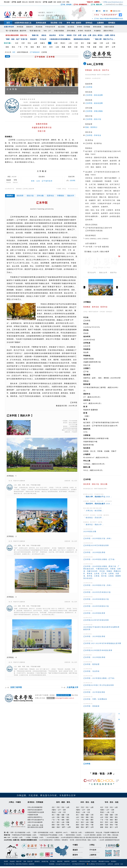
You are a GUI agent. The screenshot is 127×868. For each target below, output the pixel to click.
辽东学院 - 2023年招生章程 (94, 636)
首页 (14, 52)
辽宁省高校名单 (35, 52)
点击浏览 (72, 180)
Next (117, 287)
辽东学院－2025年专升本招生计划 (97, 592)
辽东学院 (89, 87)
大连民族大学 (73, 687)
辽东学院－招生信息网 (94, 95)
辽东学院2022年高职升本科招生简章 (98, 650)
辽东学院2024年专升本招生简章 (96, 620)
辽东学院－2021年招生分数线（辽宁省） (100, 678)
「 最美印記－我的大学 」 (94, 524)
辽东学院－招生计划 (93, 119)
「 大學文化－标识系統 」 (94, 511)
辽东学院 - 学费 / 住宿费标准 (95, 699)
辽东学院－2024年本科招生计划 (96, 599)
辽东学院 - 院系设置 (91, 664)
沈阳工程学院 (16, 687)
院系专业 (50, 196)
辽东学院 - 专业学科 (91, 671)
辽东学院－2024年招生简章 (94, 613)
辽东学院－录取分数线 (94, 111)
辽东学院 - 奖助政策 (91, 706)
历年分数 (40, 196)
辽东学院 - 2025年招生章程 (94, 552)
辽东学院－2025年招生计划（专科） (98, 585)
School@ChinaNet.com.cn (65, 698)
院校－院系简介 (91, 127)
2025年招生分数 (90, 531)
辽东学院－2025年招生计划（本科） (98, 538)
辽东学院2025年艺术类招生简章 (96, 545)
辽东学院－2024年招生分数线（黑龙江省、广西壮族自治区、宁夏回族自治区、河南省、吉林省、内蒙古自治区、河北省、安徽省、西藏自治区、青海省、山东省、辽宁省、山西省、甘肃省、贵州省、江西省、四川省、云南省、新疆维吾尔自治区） (102, 572)
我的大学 (71, 196)
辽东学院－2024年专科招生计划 (96, 606)
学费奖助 (61, 196)
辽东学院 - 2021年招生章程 (94, 692)
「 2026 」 (98, 497)
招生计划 (30, 196)
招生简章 (20, 196)
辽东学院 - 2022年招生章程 (94, 657)
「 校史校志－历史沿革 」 (94, 518)
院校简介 (10, 196)
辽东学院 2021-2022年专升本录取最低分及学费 (102, 643)
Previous (84, 287)
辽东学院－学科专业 (93, 135)
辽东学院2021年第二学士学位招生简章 (99, 685)
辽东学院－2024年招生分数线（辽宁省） (100, 559)
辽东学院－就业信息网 (94, 103)
